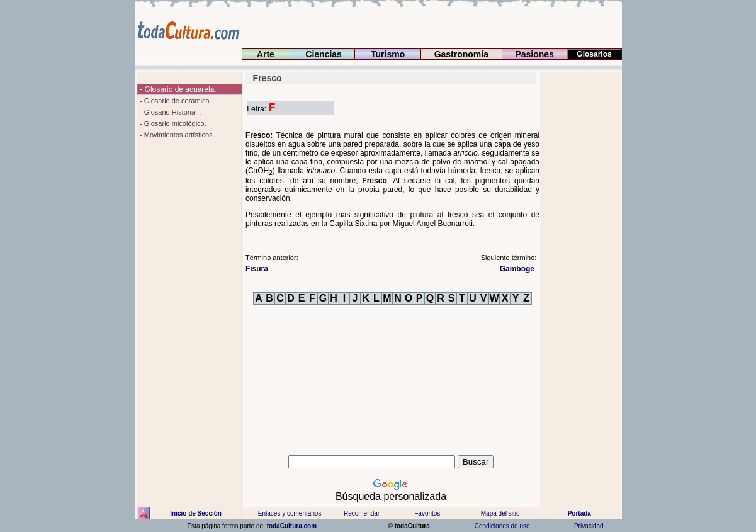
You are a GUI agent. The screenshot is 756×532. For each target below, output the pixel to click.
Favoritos (427, 513)
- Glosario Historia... (169, 112)
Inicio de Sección (196, 513)
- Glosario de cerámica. (175, 101)
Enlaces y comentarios (289, 513)
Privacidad (589, 526)
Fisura (257, 269)
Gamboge (518, 269)
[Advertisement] (581, 261)
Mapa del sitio (500, 513)
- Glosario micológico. (172, 123)
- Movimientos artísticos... (178, 135)
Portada (579, 513)
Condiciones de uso (501, 526)
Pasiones (535, 54)
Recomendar (362, 513)
